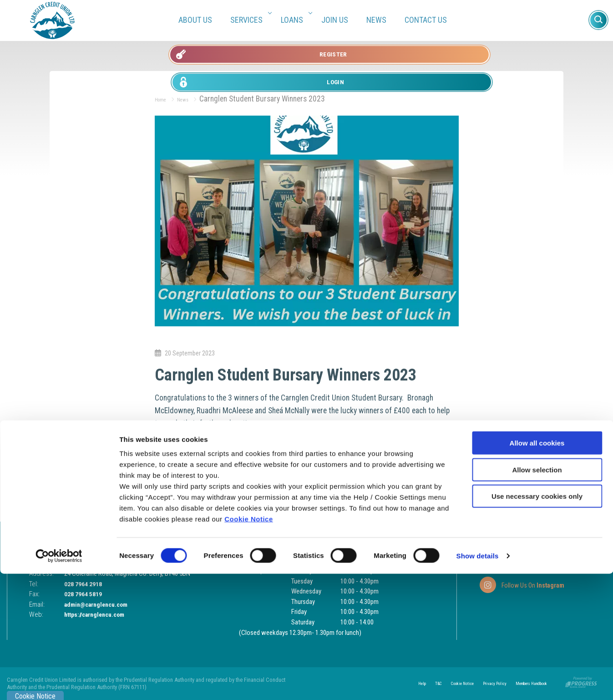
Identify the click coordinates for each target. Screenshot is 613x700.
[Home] (52, 20)
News (376, 20)
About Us (195, 20)
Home (164, 99)
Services (249, 20)
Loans (295, 20)
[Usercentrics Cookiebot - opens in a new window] (59, 682)
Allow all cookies (537, 569)
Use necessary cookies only (537, 622)
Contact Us (426, 20)
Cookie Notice (249, 645)
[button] (598, 20)
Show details (478, 682)
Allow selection (537, 596)
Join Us (335, 20)
